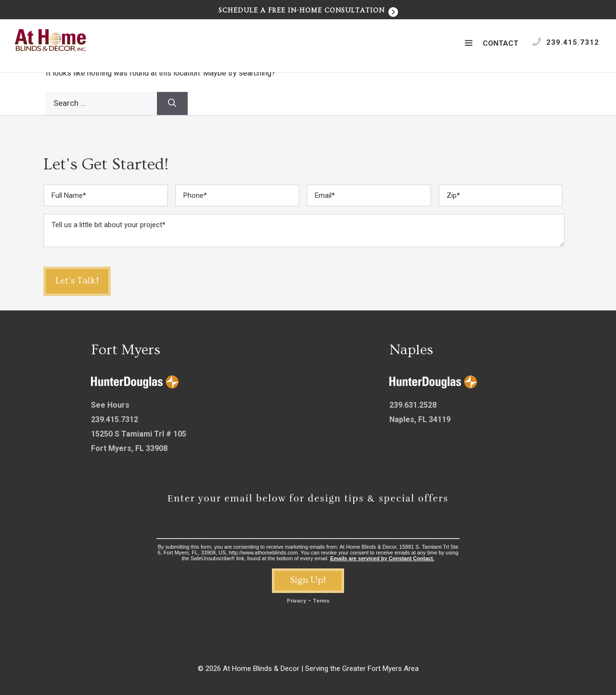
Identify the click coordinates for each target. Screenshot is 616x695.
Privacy (296, 601)
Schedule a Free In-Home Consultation (308, 11)
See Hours (110, 405)
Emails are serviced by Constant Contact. (382, 558)
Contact (500, 43)
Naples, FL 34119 (420, 419)
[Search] (172, 103)
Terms (321, 601)
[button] (468, 43)
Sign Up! (308, 580)
